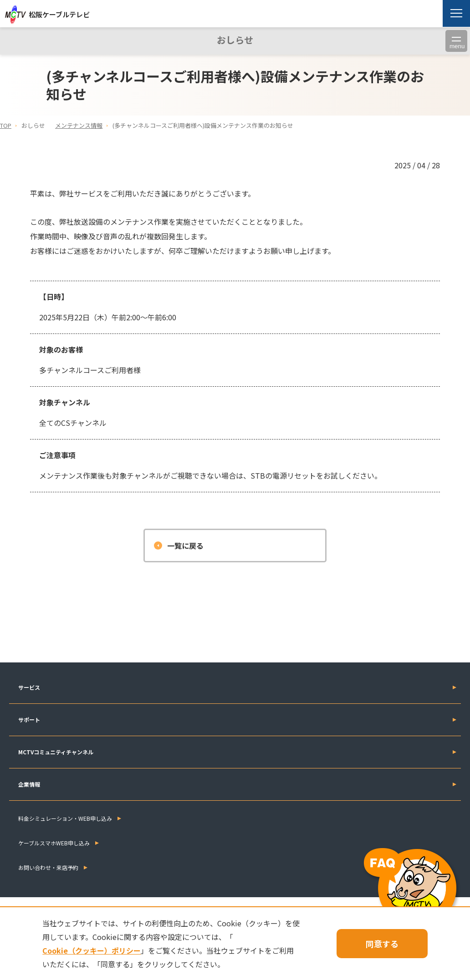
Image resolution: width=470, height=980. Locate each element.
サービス (29, 687)
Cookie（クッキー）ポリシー (92, 950)
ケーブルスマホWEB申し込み (54, 843)
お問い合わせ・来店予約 (48, 867)
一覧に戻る (185, 546)
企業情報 (29, 784)
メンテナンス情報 (79, 125)
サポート (29, 720)
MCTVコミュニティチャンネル (56, 752)
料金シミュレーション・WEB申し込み (65, 818)
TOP (6, 125)
